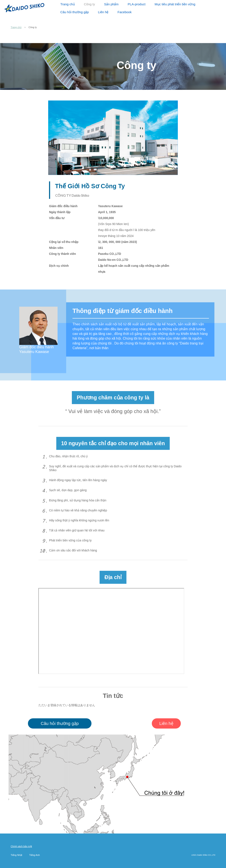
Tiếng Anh (35, 855)
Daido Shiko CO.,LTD (24, 7)
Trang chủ (16, 27)
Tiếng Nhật (16, 855)
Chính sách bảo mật (21, 846)
